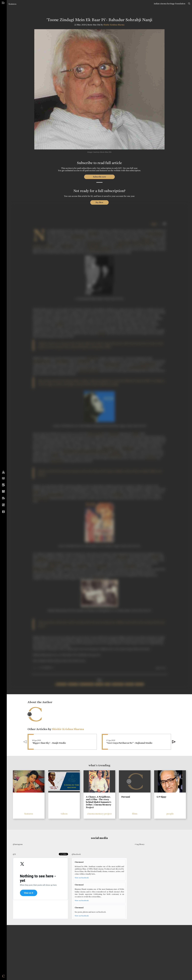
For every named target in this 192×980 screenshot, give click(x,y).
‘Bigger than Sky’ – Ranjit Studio (49, 743)
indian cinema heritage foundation (170, 4)
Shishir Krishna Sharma (114, 25)
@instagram (18, 844)
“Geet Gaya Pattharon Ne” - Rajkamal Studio (129, 743)
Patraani (126, 797)
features (12, 4)
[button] (174, 742)
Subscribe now (99, 177)
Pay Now (99, 202)
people (170, 814)
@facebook (76, 854)
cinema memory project (99, 814)
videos (64, 814)
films (135, 814)
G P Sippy (161, 797)
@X (14, 854)
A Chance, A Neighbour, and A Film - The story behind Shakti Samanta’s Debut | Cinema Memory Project (99, 802)
